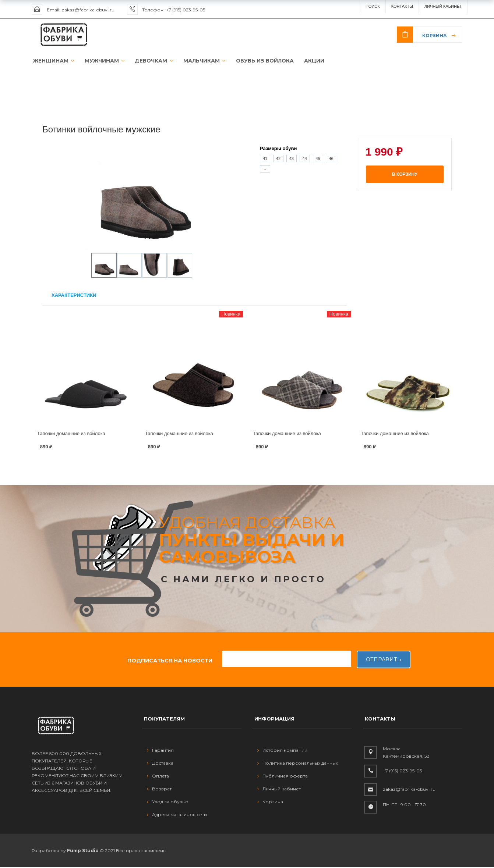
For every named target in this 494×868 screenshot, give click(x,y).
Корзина (435, 35)
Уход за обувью (168, 802)
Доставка (160, 764)
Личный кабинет (279, 789)
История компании (282, 751)
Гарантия (160, 751)
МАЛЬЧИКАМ (198, 61)
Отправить (384, 661)
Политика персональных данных (298, 764)
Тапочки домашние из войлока (71, 434)
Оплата (158, 777)
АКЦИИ (305, 61)
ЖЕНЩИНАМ (52, 61)
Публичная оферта (283, 777)
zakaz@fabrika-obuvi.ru (88, 10)
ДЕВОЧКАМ (149, 61)
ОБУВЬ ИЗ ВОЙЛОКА (257, 61)
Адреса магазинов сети (177, 815)
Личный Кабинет (443, 6)
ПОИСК (373, 6)
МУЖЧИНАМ (101, 61)
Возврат (159, 789)
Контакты (402, 6)
